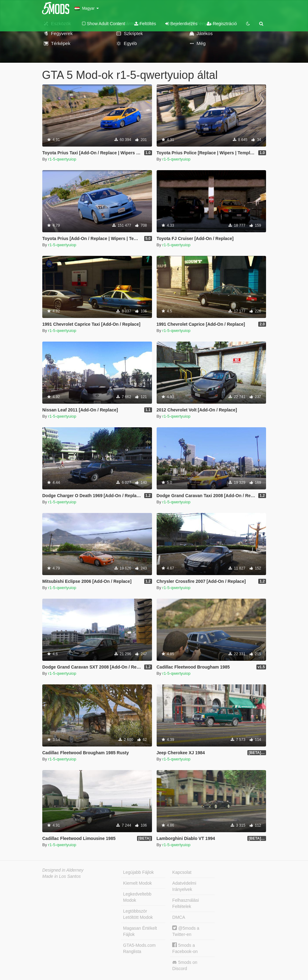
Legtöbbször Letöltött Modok (138, 914)
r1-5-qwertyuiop (62, 159)
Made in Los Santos (62, 876)
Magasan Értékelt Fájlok (140, 931)
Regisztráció (222, 24)
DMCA (179, 917)
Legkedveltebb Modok (137, 897)
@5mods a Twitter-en (186, 931)
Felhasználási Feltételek (186, 903)
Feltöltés (145, 24)
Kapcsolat (182, 872)
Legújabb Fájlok (138, 872)
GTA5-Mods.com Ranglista (139, 948)
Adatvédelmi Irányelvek (184, 886)
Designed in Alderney (63, 870)
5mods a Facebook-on (185, 948)
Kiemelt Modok (138, 883)
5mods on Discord (185, 965)
